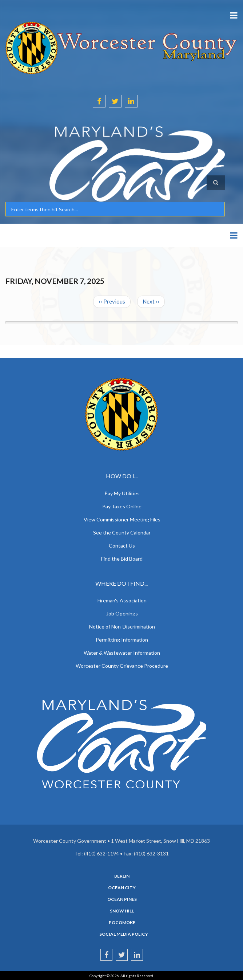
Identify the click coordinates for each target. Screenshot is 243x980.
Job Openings (122, 613)
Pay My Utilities (122, 493)
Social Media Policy (124, 934)
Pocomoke (122, 923)
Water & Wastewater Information (122, 653)
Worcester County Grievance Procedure (122, 666)
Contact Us (122, 546)
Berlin (122, 876)
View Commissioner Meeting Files (122, 519)
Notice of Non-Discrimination (122, 627)
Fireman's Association (122, 600)
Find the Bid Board (122, 559)
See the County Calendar (122, 532)
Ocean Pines (122, 899)
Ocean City (122, 888)
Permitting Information (122, 640)
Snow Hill (122, 911)
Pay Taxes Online (122, 506)
